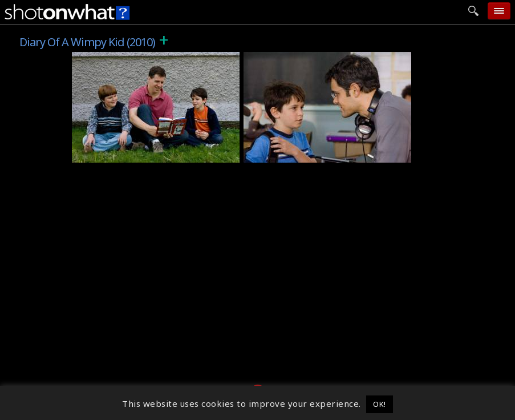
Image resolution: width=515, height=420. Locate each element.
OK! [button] (380, 404)
